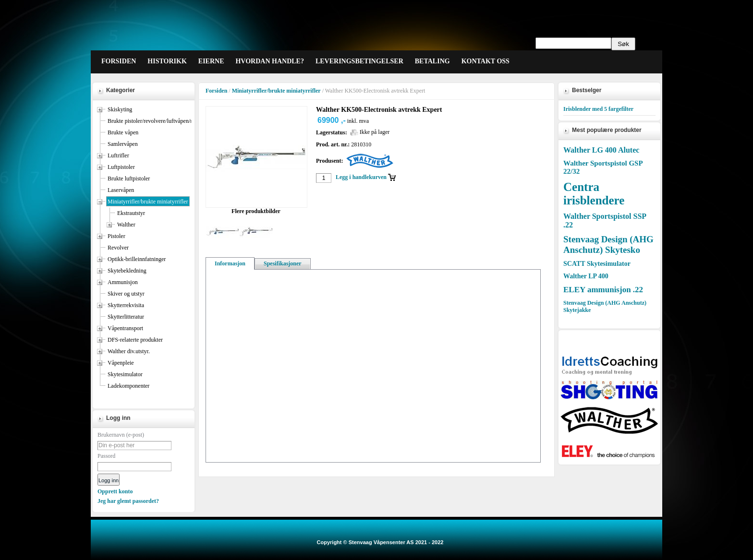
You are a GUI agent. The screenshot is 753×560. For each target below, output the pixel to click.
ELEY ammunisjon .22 (603, 290)
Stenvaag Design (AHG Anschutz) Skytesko (608, 244)
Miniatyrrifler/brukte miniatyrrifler (148, 202)
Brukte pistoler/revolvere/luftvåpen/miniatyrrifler (164, 121)
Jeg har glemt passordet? (128, 501)
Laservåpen (121, 190)
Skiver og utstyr (126, 294)
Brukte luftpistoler (129, 179)
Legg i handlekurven (361, 177)
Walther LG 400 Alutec (601, 150)
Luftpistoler (121, 167)
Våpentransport (125, 328)
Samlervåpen (123, 144)
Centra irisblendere (594, 194)
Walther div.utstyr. (129, 351)
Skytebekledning (127, 271)
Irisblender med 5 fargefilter (598, 109)
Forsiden (216, 91)
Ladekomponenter (128, 386)
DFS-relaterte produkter (135, 340)
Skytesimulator (125, 374)
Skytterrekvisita (126, 305)
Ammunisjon (123, 282)
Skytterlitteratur (126, 317)
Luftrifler (118, 155)
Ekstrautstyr (131, 213)
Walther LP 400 (586, 276)
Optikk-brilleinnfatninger (137, 259)
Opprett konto (115, 491)
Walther (126, 225)
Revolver (118, 248)
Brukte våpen (123, 132)
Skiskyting (120, 109)
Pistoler (116, 236)
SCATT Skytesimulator (597, 264)
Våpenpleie (121, 363)
